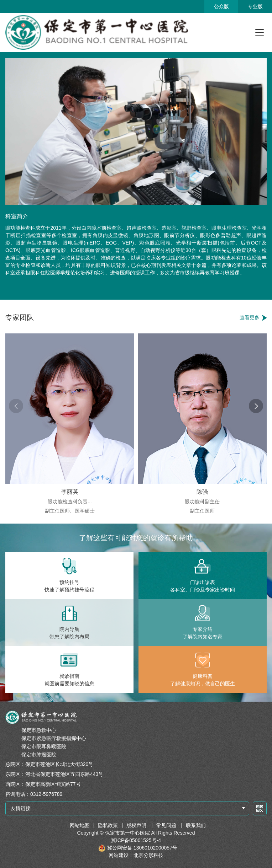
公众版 (221, 6)
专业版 (255, 6)
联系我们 (196, 825)
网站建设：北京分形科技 (136, 855)
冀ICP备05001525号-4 (136, 840)
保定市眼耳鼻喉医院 (44, 746)
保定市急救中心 (39, 730)
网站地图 (80, 825)
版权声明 (137, 825)
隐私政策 (108, 825)
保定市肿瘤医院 (39, 755)
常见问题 (167, 825)
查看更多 (250, 317)
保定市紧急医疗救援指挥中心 (54, 738)
